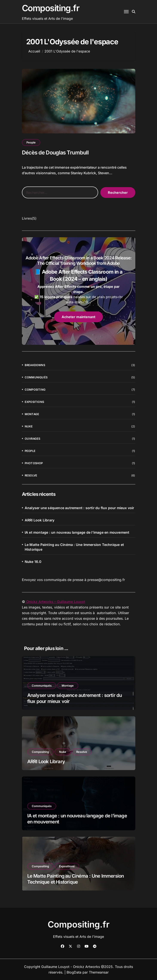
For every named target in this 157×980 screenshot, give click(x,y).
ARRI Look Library (40, 520)
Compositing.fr (51, 8)
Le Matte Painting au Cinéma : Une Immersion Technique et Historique (74, 547)
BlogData (74, 972)
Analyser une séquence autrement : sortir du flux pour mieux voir (79, 508)
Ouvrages (33, 439)
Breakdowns (35, 365)
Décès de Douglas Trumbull (55, 153)
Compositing (35, 390)
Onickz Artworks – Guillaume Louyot (55, 602)
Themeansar (99, 972)
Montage (32, 414)
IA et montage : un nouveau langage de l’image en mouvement (77, 532)
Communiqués (36, 377)
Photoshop (34, 463)
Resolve (31, 475)
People (31, 142)
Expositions (34, 402)
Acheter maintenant (78, 317)
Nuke (29, 426)
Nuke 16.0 (33, 562)
